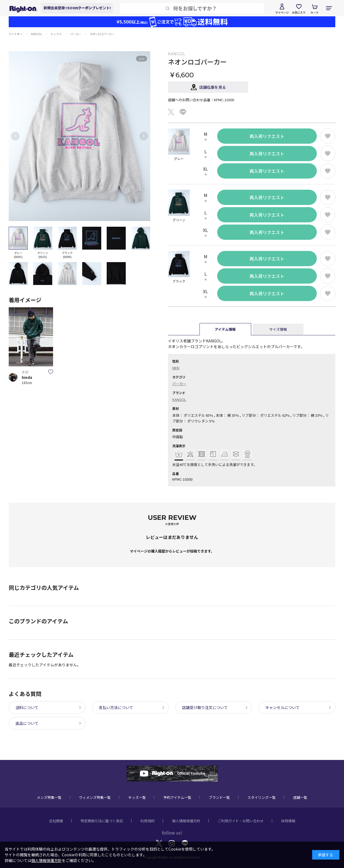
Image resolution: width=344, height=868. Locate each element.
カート (315, 12)
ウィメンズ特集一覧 (95, 797)
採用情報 (288, 821)
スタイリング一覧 (262, 797)
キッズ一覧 (137, 797)
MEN (176, 368)
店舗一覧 (300, 797)
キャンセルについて (282, 707)
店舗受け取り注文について (205, 707)
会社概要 (56, 821)
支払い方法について (116, 707)
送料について (27, 707)
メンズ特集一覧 (49, 797)
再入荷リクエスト (267, 136)
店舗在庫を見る (213, 87)
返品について (27, 723)
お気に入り (299, 12)
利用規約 (148, 821)
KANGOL (179, 399)
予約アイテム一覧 (177, 797)
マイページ (282, 12)
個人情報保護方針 (186, 821)
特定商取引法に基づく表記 (102, 821)
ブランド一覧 (219, 797)
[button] (15, 136)
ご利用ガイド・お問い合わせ (241, 821)
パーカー (179, 384)
